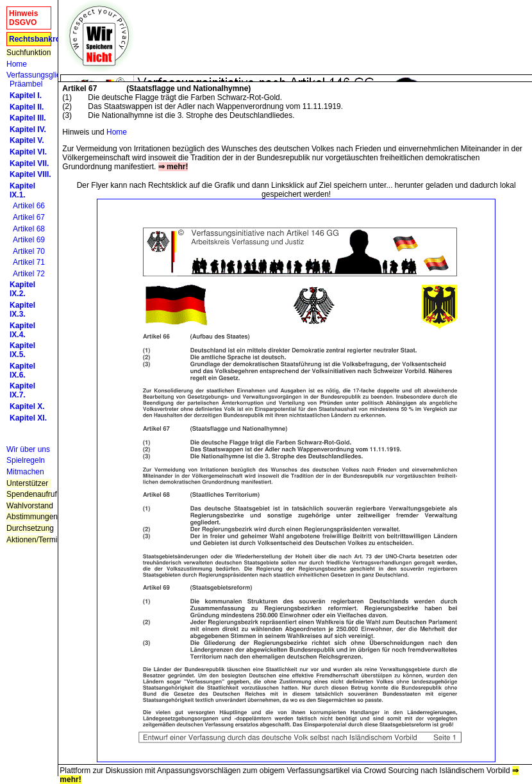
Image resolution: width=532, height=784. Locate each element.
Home (117, 132)
